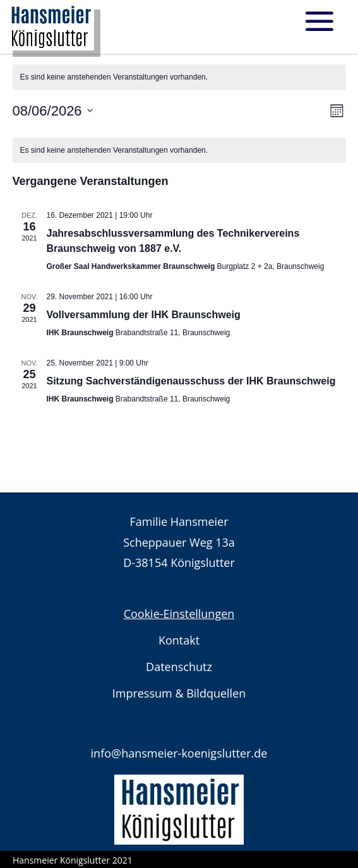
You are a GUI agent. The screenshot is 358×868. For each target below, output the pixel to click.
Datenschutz (179, 667)
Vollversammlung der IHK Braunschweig (144, 315)
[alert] (179, 151)
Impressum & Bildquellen (179, 693)
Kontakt (179, 640)
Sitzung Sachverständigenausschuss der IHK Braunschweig (191, 381)
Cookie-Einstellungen (179, 614)
